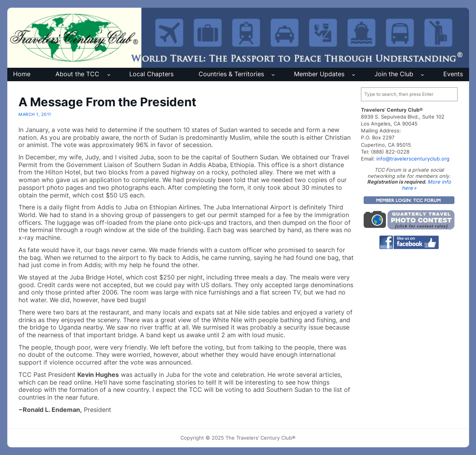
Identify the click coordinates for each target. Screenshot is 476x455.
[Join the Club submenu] (422, 74)
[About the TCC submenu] (109, 74)
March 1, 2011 (35, 114)
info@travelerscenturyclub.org (413, 159)
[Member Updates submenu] (353, 74)
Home (22, 74)
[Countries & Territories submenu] (273, 74)
